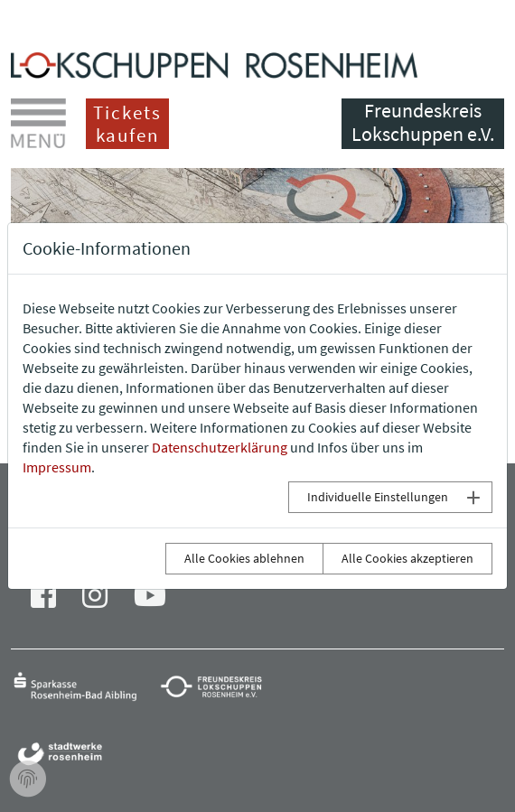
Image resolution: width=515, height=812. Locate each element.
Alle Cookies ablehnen (244, 558)
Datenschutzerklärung (220, 447)
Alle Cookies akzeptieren (407, 558)
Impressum (57, 467)
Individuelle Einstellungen (378, 497)
